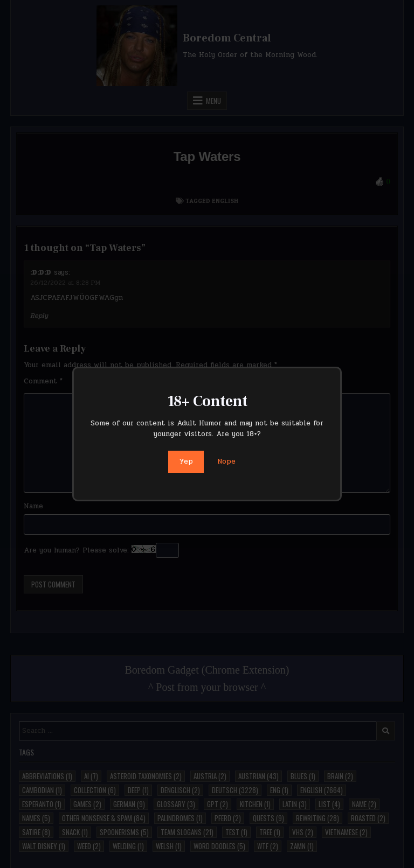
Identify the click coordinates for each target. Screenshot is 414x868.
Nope (226, 461)
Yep (186, 461)
